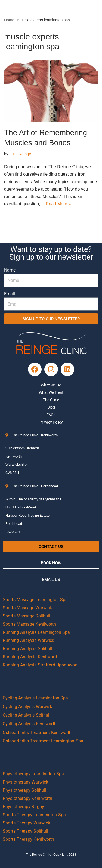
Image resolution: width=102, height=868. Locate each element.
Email (10, 294)
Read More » (58, 204)
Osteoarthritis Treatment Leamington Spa (43, 741)
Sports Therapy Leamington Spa (34, 815)
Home (9, 20)
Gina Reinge (20, 154)
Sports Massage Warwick (27, 608)
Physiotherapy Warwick (25, 782)
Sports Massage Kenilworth (30, 624)
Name (10, 270)
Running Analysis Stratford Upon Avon (40, 665)
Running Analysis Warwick (28, 640)
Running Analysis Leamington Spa (36, 632)
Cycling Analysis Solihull (27, 715)
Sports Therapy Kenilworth (29, 839)
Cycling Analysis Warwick (27, 707)
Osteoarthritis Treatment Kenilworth (37, 733)
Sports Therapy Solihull (25, 831)
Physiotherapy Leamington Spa (33, 774)
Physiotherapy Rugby (23, 807)
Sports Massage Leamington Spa (35, 600)
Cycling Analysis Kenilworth (30, 724)
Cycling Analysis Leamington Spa (35, 698)
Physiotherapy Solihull (24, 790)
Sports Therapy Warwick (26, 823)
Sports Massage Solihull (26, 616)
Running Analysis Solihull (28, 649)
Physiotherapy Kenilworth (27, 798)
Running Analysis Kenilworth (31, 657)
